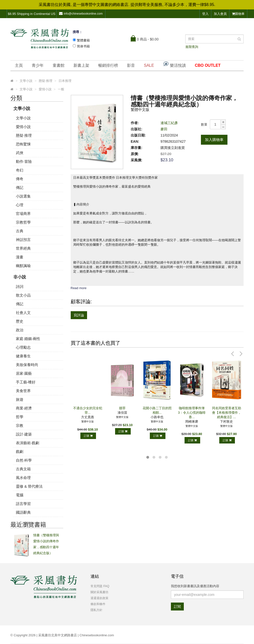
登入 (205, 14)
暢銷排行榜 (108, 65)
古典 (20, 231)
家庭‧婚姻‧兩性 (28, 339)
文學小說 (22, 109)
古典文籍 (23, 469)
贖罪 (122, 408)
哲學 (20, 417)
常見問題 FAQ (100, 586)
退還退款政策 (99, 598)
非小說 (20, 277)
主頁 (19, 65)
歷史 (20, 321)
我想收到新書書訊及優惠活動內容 (195, 586)
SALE (149, 65)
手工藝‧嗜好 (26, 382)
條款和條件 (98, 604)
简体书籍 (83, 46)
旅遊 (20, 399)
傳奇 (20, 179)
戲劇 (20, 452)
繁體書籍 (83, 40)
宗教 (20, 425)
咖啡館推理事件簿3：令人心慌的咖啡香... (192, 413)
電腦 (20, 495)
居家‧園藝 (24, 373)
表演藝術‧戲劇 (28, 443)
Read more (79, 288)
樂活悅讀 (174, 64)
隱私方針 (96, 610)
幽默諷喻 (23, 266)
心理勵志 (23, 347)
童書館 (59, 65)
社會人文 (23, 313)
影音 (131, 65)
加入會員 (220, 14)
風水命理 (23, 478)
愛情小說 (23, 127)
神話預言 (23, 240)
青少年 (38, 65)
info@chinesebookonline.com (81, 14)
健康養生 (23, 356)
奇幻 (20, 170)
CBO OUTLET (208, 65)
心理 (20, 205)
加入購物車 (214, 140)
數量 (204, 124)
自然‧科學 (24, 460)
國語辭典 (23, 512)
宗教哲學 (23, 222)
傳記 (20, 187)
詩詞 (20, 287)
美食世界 (23, 391)
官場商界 (23, 214)
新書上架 (81, 65)
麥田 (164, 129)
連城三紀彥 (169, 123)
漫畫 (20, 257)
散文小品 (23, 295)
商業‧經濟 (24, 408)
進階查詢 (192, 47)
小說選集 (23, 196)
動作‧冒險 (24, 161)
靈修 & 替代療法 (29, 486)
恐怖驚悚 (23, 144)
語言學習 (23, 504)
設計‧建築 (24, 434)
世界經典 (23, 248)
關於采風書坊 (99, 592)
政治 (20, 330)
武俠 (20, 153)
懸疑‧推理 (24, 135)
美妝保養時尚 (27, 365)
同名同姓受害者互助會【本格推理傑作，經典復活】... (227, 413)
